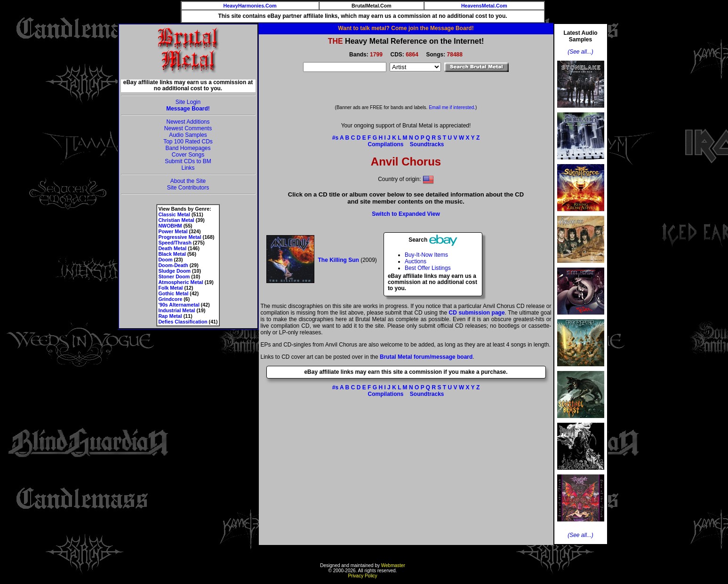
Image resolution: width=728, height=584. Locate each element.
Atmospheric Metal (180, 282)
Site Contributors (188, 188)
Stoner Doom (174, 276)
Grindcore (170, 299)
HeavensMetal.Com (484, 6)
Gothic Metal (173, 293)
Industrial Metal (176, 310)
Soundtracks (427, 144)
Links (188, 168)
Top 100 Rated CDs (188, 142)
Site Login (188, 102)
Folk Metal (170, 288)
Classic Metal (174, 214)
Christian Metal (176, 220)
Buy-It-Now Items (426, 255)
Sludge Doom (174, 271)
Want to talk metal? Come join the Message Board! (406, 28)
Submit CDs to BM (188, 161)
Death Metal (172, 248)
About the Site (188, 181)
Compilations (385, 144)
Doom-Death (173, 265)
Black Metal (172, 254)
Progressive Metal (180, 237)
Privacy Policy (362, 576)
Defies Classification (183, 322)
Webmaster (393, 565)
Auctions (416, 261)
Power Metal (173, 231)
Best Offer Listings (428, 268)
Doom (165, 260)
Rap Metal (170, 316)
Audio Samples (188, 135)
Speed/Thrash (175, 243)
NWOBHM (170, 226)
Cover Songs (188, 155)
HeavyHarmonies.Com (250, 6)
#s (335, 138)
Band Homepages (188, 148)
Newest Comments (188, 128)
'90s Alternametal (179, 305)
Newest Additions (188, 122)
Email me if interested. (452, 107)
